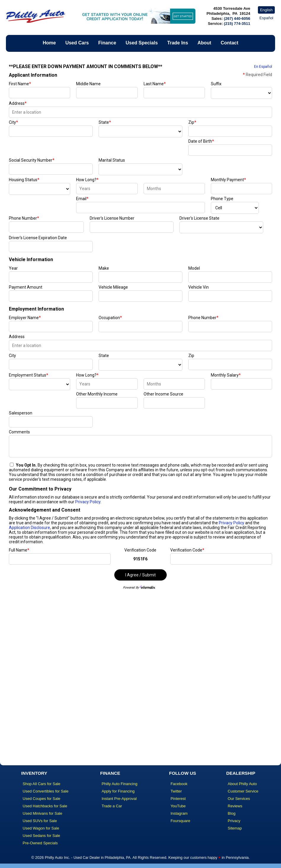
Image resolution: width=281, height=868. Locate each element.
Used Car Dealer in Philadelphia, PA (102, 858)
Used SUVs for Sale (40, 821)
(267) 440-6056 (237, 19)
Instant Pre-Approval (119, 799)
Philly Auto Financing (119, 784)
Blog (232, 813)
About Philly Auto (242, 784)
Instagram (179, 813)
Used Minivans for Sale (43, 813)
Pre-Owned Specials (40, 843)
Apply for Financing (118, 791)
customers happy (204, 858)
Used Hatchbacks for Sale (45, 806)
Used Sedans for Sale (41, 836)
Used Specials (142, 43)
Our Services (239, 799)
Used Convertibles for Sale (46, 791)
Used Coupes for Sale (42, 799)
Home (49, 43)
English (266, 10)
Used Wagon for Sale (41, 828)
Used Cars (77, 43)
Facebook (179, 784)
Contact (229, 43)
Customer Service (243, 791)
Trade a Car (112, 806)
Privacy (234, 821)
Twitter (176, 791)
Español (266, 18)
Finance (107, 43)
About (204, 43)
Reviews (235, 806)
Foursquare (180, 821)
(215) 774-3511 (237, 24)
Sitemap (235, 828)
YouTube (178, 806)
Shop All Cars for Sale (42, 784)
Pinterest (178, 799)
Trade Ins (178, 43)
